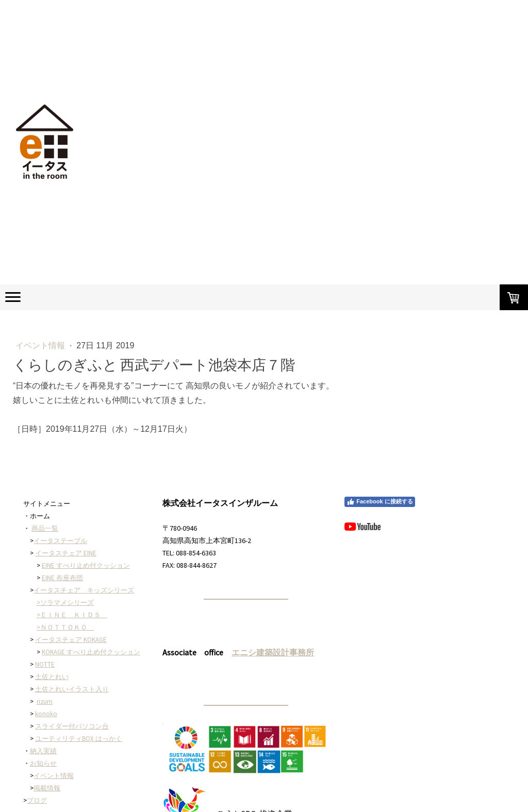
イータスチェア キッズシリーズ (84, 590)
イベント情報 (41, 345)
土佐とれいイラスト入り (72, 689)
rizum (45, 701)
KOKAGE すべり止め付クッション (91, 652)
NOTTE (45, 664)
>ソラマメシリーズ (65, 603)
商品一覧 (45, 528)
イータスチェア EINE (66, 553)
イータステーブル (60, 541)
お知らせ (43, 763)
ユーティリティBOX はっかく (79, 739)
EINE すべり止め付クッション (86, 565)
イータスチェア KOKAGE (71, 640)
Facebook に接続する (379, 502)
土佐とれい (52, 677)
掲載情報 (47, 788)
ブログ (37, 800)
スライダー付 (55, 726)
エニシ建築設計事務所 (273, 652)
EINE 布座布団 (62, 578)
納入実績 (43, 751)
